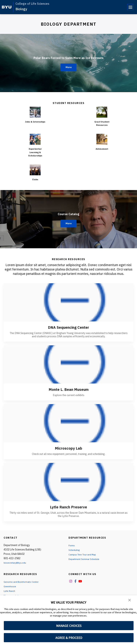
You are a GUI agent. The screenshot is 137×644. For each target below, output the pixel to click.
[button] (130, 600)
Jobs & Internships (35, 123)
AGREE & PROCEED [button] (69, 638)
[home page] (7, 7)
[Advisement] (102, 139)
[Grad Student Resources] (102, 112)
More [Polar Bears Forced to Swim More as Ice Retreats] (69, 67)
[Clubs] (35, 170)
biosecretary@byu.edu (16, 563)
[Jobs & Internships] (35, 112)
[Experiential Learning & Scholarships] (35, 139)
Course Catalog (68, 213)
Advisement (102, 149)
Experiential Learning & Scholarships (35, 152)
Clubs (35, 179)
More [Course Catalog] (69, 224)
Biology (21, 9)
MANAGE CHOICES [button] (69, 626)
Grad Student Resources (102, 123)
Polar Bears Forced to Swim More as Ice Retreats (68, 57)
